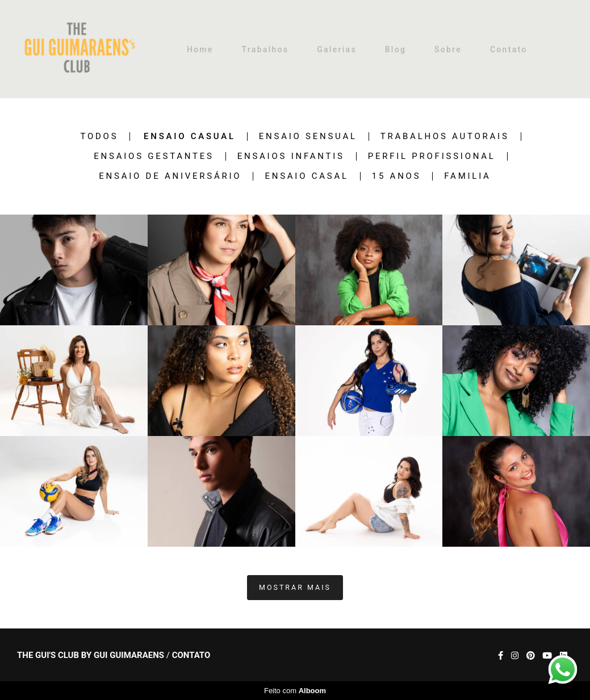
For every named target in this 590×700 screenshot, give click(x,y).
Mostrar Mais (295, 587)
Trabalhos (265, 49)
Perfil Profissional (432, 156)
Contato (509, 49)
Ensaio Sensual (308, 137)
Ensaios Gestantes (154, 156)
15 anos (397, 176)
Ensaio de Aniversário (170, 176)
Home (200, 49)
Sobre (448, 49)
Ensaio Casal (306, 176)
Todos (99, 137)
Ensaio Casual (190, 137)
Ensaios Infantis (291, 156)
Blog (396, 49)
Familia (467, 176)
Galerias (337, 49)
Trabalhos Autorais (445, 137)
